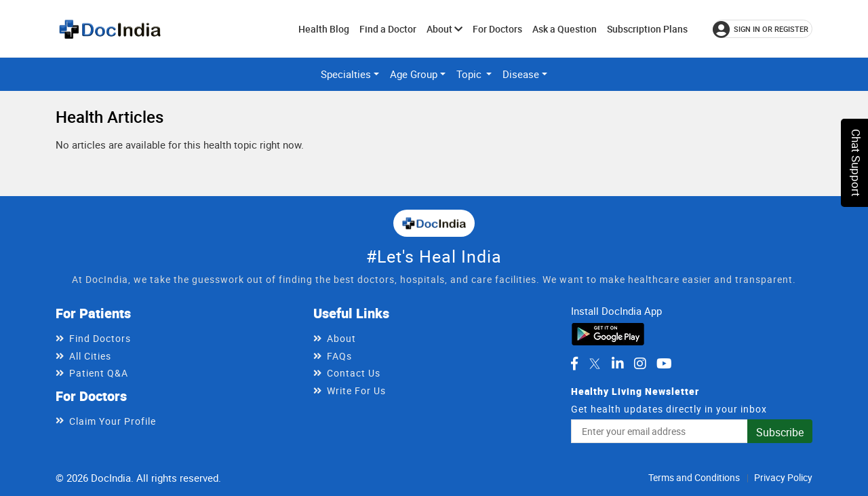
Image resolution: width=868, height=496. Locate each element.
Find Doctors (100, 338)
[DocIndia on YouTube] (664, 364)
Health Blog (324, 29)
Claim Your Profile (113, 421)
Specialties (346, 74)
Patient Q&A (99, 373)
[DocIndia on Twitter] (595, 364)
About (445, 29)
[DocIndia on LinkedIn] (618, 364)
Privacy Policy (783, 477)
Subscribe (780, 432)
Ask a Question (565, 29)
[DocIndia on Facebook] (574, 364)
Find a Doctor (388, 29)
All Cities (90, 356)
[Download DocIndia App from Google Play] (608, 332)
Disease (521, 74)
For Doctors (497, 29)
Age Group (414, 74)
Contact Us (354, 373)
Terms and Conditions (694, 477)
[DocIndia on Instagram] (640, 364)
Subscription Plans (647, 29)
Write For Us (356, 390)
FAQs (339, 356)
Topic (470, 74)
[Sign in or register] (763, 29)
